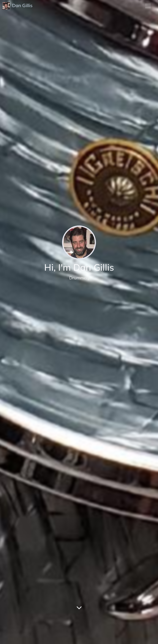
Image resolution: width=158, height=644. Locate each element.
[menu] (148, 6)
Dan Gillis (18, 6)
